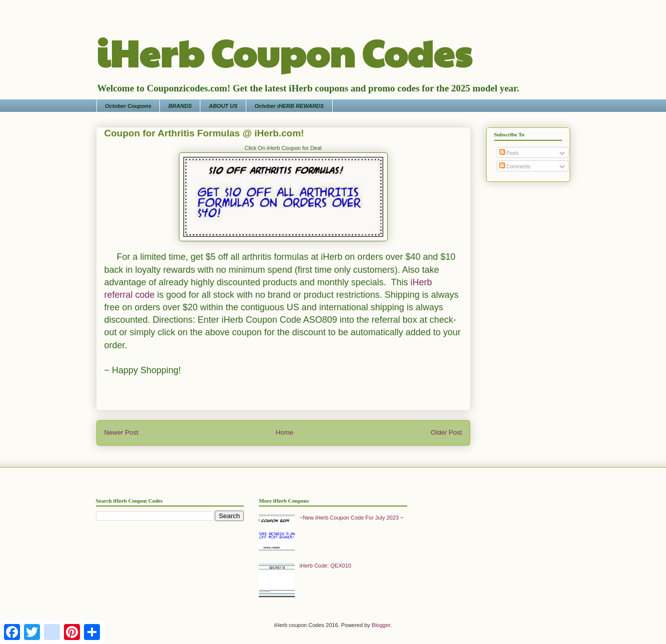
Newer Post (121, 432)
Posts (509, 153)
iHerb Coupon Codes (284, 52)
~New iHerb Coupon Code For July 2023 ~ (352, 518)
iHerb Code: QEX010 (326, 566)
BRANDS (180, 106)
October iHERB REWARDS (289, 106)
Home (285, 432)
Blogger (381, 625)
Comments (515, 167)
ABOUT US (223, 106)
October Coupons (128, 106)
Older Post (446, 432)
